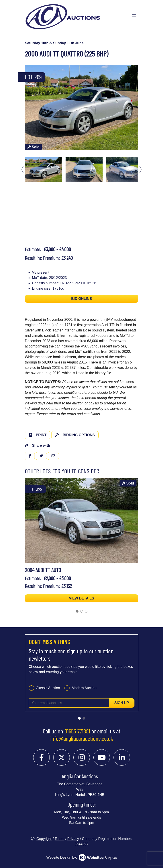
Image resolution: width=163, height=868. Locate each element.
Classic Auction (48, 688)
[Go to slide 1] (77, 611)
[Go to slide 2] (82, 611)
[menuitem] (43, 169)
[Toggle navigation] (134, 15)
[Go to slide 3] (86, 611)
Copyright (41, 839)
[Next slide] (140, 169)
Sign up (122, 703)
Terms (60, 839)
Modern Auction (84, 688)
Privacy (73, 839)
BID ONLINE (81, 299)
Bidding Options (75, 435)
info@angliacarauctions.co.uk (82, 738)
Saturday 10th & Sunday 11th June (54, 43)
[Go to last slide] (23, 169)
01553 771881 (77, 731)
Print (38, 435)
